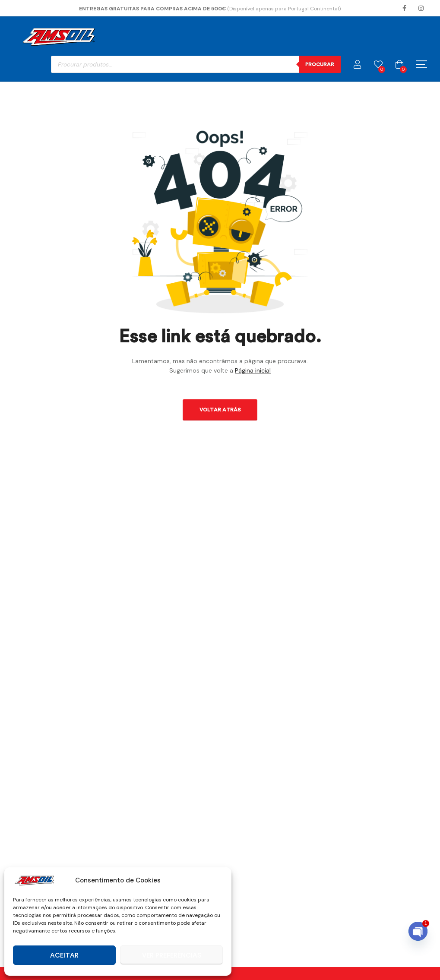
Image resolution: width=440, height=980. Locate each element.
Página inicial (253, 370)
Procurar (320, 64)
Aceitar (64, 955)
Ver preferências (172, 955)
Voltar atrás (220, 410)
